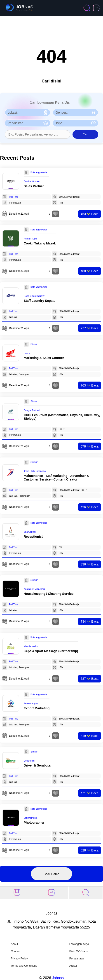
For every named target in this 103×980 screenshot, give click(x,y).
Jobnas (58, 978)
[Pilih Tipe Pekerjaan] (75, 123)
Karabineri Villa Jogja (34, 589)
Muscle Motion (31, 646)
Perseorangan (31, 704)
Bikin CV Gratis (78, 951)
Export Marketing (37, 708)
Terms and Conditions (24, 966)
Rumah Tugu (30, 239)
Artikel (73, 966)
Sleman (34, 344)
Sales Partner (34, 186)
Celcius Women (32, 182)
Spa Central (30, 532)
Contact (15, 951)
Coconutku (29, 761)
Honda (27, 353)
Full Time (14, 197)
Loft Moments (31, 818)
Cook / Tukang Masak (40, 243)
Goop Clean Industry (34, 296)
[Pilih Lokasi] (28, 113)
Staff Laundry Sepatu (40, 301)
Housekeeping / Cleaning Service (49, 594)
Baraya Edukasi (32, 410)
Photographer (34, 823)
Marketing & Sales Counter (44, 358)
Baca (90, 214)
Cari (85, 134)
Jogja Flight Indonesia (35, 471)
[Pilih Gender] (75, 113)
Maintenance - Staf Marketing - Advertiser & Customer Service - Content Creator (56, 478)
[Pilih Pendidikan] (28, 123)
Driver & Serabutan (38, 765)
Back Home (52, 874)
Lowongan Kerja (79, 944)
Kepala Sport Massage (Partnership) (51, 651)
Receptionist (33, 537)
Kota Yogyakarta (39, 172)
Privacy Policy (19, 959)
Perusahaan (77, 959)
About (14, 944)
